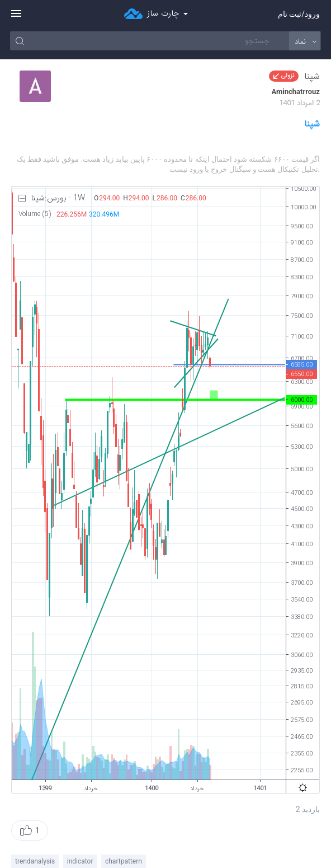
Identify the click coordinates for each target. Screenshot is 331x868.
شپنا (312, 124)
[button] (30, 831)
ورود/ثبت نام (299, 14)
